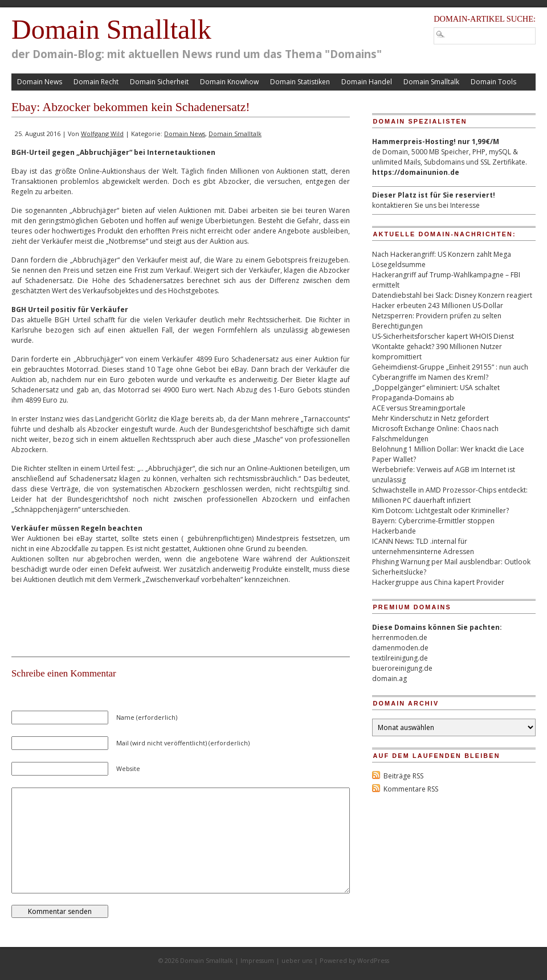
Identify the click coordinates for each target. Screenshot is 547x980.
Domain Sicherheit (159, 82)
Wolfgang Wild (102, 134)
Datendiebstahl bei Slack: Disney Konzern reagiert (452, 295)
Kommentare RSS (411, 789)
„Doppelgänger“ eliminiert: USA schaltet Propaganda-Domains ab (436, 393)
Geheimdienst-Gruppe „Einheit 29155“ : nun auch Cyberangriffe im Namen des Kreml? (450, 372)
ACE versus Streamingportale (419, 408)
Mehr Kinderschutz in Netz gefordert (430, 418)
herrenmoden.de (400, 637)
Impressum (257, 960)
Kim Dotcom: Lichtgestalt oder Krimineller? (440, 510)
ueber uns (297, 960)
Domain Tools (493, 82)
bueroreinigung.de (402, 668)
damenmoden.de (400, 648)
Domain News (40, 82)
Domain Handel (367, 82)
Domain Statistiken (300, 82)
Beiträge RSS (403, 776)
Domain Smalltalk (111, 29)
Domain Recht (96, 82)
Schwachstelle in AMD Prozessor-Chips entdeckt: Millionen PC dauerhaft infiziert (450, 495)
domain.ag (389, 678)
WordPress (373, 960)
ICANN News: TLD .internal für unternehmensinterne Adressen (423, 546)
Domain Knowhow (229, 82)
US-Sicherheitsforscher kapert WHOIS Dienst (443, 336)
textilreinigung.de (400, 658)
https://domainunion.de (416, 172)
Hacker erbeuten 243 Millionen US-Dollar (438, 306)
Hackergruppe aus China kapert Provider (438, 582)
